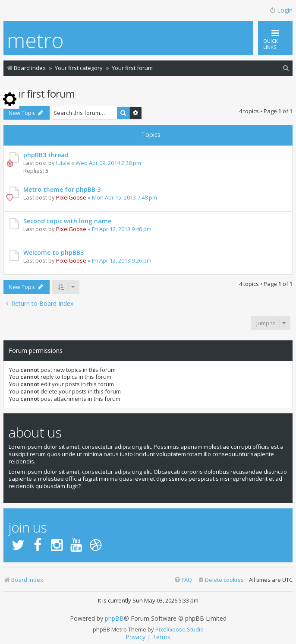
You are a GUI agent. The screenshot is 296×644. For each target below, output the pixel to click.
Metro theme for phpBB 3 (62, 189)
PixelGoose (71, 197)
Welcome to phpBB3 (54, 252)
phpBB (114, 619)
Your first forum (39, 94)
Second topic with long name (67, 221)
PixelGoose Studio (179, 629)
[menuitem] (286, 68)
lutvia (63, 163)
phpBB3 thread (46, 155)
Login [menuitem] (281, 10)
